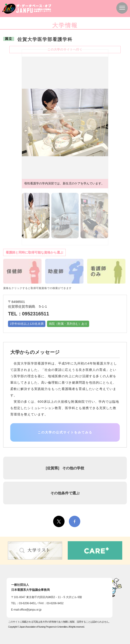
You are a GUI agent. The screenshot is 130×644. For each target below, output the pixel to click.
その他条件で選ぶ (65, 493)
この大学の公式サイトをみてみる (65, 432)
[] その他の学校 (65, 468)
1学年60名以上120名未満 (27, 324)
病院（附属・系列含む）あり (68, 324)
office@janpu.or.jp (31, 610)
